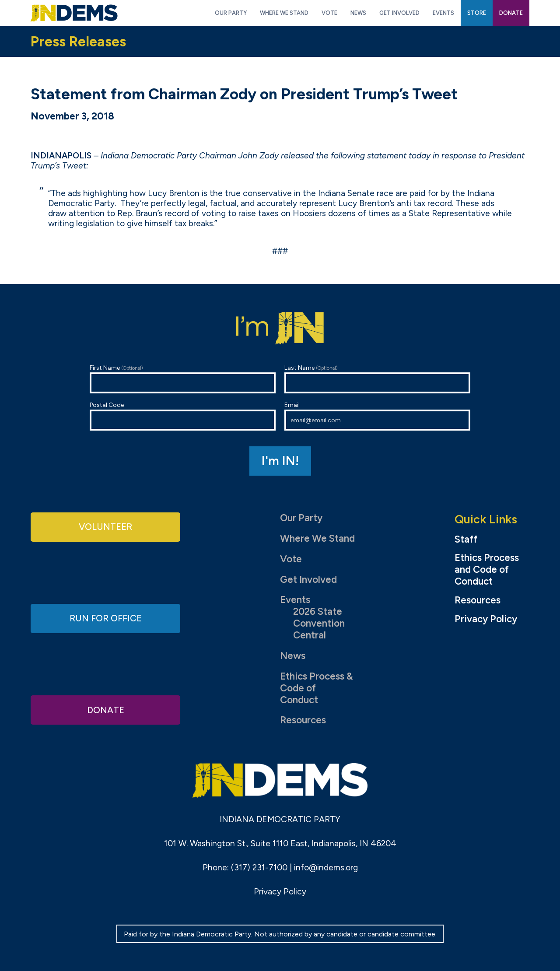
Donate (105, 709)
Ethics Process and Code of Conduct (487, 570)
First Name (183, 379)
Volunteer (105, 527)
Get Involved (308, 580)
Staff (466, 540)
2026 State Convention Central (319, 623)
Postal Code (183, 416)
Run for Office (105, 618)
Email (377, 416)
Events (295, 600)
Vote (291, 559)
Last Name (377, 379)
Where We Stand (317, 538)
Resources (303, 720)
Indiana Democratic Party (74, 13)
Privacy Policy (486, 619)
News (293, 656)
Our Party (301, 518)
